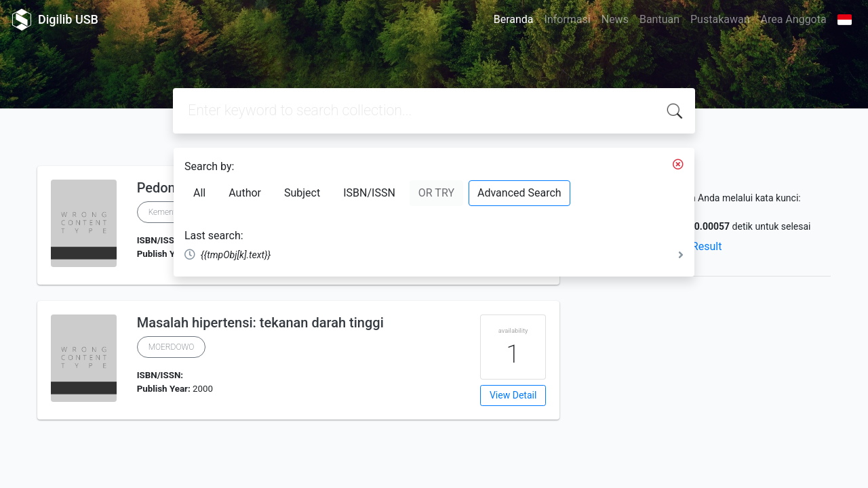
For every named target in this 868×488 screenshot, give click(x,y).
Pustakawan (720, 19)
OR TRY (436, 193)
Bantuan (659, 19)
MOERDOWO (172, 347)
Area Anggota (794, 19)
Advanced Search (519, 193)
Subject (302, 193)
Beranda (514, 19)
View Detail (513, 395)
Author (245, 193)
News (615, 19)
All (199, 193)
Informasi (568, 19)
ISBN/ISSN (369, 193)
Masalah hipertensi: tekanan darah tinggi (260, 323)
